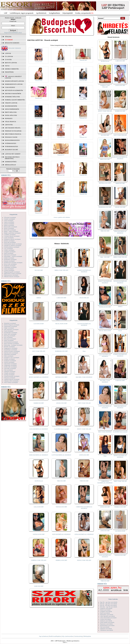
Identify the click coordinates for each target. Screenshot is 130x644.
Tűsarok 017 (61, 155)
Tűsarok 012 (83, 118)
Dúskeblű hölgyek (12, 97)
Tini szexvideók (105, 627)
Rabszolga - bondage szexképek (13, 345)
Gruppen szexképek (10, 252)
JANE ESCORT (39, 586)
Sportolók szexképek (10, 354)
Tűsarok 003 (83, 60)
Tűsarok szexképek (10, 378)
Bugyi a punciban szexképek (12, 233)
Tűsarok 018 (83, 156)
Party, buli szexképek (10, 334)
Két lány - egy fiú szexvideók (109, 607)
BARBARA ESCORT (61, 351)
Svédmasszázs (11, 143)
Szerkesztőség (78, 636)
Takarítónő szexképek (10, 364)
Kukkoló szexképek (10, 266)
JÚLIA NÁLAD (84, 298)
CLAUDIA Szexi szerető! (61, 429)
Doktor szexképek (9, 241)
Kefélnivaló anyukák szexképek (13, 263)
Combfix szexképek (10, 235)
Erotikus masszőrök (13, 94)
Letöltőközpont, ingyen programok (22, 13)
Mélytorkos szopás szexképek (13, 273)
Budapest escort (11, 150)
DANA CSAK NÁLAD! (84, 560)
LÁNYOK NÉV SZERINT (13, 154)
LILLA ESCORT (39, 507)
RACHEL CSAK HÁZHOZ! (84, 377)
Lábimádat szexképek (10, 267)
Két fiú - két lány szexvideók (108, 605)
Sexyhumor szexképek (11, 350)
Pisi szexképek (8, 337)
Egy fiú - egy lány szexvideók (109, 602)
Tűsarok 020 (61, 175)
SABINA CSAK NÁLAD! (39, 560)
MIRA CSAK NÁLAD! (61, 270)
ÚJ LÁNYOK (9, 56)
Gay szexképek (8, 249)
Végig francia (10, 122)
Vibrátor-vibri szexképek (11, 381)
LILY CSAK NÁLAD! (39, 351)
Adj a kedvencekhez (68, 636)
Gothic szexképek (9, 250)
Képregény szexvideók (107, 615)
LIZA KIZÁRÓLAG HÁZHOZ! (39, 429)
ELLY (120, 331)
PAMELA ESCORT (61, 560)
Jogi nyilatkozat (44, 636)
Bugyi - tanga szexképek (11, 231)
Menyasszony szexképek (11, 275)
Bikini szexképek (9, 225)
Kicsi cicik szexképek (10, 264)
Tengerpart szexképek (10, 365)
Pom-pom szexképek (10, 339)
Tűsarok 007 (38, 98)
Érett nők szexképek (10, 242)
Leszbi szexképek (9, 270)
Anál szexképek (9, 221)
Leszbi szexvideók (105, 619)
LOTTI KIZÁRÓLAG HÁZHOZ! (61, 455)
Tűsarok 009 (83, 99)
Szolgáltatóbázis (54, 13)
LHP (6, 13)
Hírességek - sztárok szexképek (13, 256)
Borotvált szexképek (10, 230)
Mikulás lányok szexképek (12, 277)
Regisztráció (8, 33)
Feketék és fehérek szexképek (13, 245)
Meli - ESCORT (105, 257)
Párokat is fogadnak (13, 131)
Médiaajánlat (87, 636)
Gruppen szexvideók (106, 611)
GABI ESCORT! (120, 380)
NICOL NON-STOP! (61, 324)
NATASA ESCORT (61, 507)
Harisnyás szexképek (10, 255)
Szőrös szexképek (9, 362)
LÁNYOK (8, 53)
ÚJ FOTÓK (8, 60)
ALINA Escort (39, 481)
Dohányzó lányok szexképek (12, 239)
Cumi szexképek (9, 238)
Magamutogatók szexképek (12, 272)
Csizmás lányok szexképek (12, 236)
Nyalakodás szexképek (11, 333)
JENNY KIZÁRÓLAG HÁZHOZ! (39, 377)
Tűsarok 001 (38, 61)
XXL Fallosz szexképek (11, 382)
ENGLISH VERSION (14, 48)
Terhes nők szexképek (10, 367)
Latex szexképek (9, 269)
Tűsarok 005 (61, 80)
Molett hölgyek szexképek (12, 325)
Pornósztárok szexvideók (107, 625)
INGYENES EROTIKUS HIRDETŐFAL (12, 158)
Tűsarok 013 (38, 137)
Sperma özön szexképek (11, 353)
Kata (84, 351)
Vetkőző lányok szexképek (12, 379)
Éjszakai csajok (11, 137)
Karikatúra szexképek (10, 259)
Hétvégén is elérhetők (14, 90)
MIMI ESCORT (120, 183)
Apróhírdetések (41, 13)
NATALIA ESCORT (39, 534)
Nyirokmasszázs (11, 146)
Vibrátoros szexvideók (107, 630)
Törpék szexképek (9, 373)
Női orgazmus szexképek (11, 329)
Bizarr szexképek (9, 228)
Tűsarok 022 (38, 194)
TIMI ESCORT (84, 481)
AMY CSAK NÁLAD (84, 403)
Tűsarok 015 (83, 137)
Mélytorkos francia (13, 134)
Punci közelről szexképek (11, 343)
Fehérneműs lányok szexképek (13, 244)
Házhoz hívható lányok (14, 81)
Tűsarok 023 (61, 194)
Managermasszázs (12, 140)
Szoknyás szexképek (10, 361)
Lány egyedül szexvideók (107, 616)
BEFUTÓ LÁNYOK (11, 63)
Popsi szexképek (9, 340)
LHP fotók (9, 125)
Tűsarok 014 (61, 137)
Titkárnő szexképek (10, 371)
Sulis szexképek (9, 356)
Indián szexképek (9, 258)
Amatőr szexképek (9, 219)
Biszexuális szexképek (11, 227)
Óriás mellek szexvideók (107, 622)
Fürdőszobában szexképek (12, 247)
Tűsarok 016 (38, 156)
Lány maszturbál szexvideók (108, 618)
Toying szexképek (9, 375)
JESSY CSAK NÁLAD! (84, 429)
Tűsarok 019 (38, 175)
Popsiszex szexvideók (106, 624)
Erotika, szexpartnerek (83, 13)
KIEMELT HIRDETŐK (12, 69)
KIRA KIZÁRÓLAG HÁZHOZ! (39, 455)
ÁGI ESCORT (39, 270)
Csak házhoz (10, 87)
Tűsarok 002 (61, 61)
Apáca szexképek (9, 222)
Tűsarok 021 (83, 175)
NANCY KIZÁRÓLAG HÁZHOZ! (105, 282)
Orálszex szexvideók (106, 621)
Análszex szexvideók (106, 608)
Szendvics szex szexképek (12, 357)
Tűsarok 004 (38, 80)
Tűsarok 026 (61, 213)
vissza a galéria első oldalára (62, 217)
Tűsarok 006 (83, 80)
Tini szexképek (8, 370)
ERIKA (39, 298)
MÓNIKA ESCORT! (61, 377)
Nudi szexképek (9, 331)
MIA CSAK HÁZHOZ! (105, 432)
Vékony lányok (11, 103)
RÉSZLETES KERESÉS (12, 43)
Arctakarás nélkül (13, 128)
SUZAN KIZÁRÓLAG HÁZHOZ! (84, 324)
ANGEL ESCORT (61, 403)
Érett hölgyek (11, 112)
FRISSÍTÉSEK (9, 72)
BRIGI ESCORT (105, 159)
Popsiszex (9, 118)
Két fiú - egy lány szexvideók (109, 604)
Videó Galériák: (113, 599)
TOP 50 (7, 66)
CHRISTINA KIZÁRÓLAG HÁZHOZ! (84, 508)
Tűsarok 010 (38, 118)
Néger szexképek (9, 328)
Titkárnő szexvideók (106, 629)
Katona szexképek (9, 261)
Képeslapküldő (68, 13)
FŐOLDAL (8, 37)
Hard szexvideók (105, 613)
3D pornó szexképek (10, 217)
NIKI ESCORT (61, 481)
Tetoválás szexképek (10, 368)
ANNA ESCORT (105, 507)
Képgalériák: (14, 214)
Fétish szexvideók (105, 610)
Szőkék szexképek (9, 359)
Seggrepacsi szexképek (11, 348)
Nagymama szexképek (11, 326)
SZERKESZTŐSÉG (11, 162)
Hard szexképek (9, 253)
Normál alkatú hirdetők (15, 100)
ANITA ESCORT (84, 455)
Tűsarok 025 (38, 213)
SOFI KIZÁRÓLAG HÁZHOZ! (61, 534)
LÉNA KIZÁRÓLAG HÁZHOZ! (84, 534)
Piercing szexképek (10, 336)
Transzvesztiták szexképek (12, 376)
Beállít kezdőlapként (55, 636)
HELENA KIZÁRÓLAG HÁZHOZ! (120, 158)
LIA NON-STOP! (39, 324)
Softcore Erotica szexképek (12, 351)
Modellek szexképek (10, 323)
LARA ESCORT (61, 298)
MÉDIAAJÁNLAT (10, 165)
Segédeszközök (11, 106)
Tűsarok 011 (61, 118)
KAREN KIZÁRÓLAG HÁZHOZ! (84, 271)
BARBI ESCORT (39, 403)
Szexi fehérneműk (12, 109)
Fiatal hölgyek (11, 115)
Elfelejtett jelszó (17, 33)
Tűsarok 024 (83, 194)
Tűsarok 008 (61, 99)
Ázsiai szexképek (9, 224)
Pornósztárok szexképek (11, 342)
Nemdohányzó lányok (14, 84)
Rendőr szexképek (9, 347)
